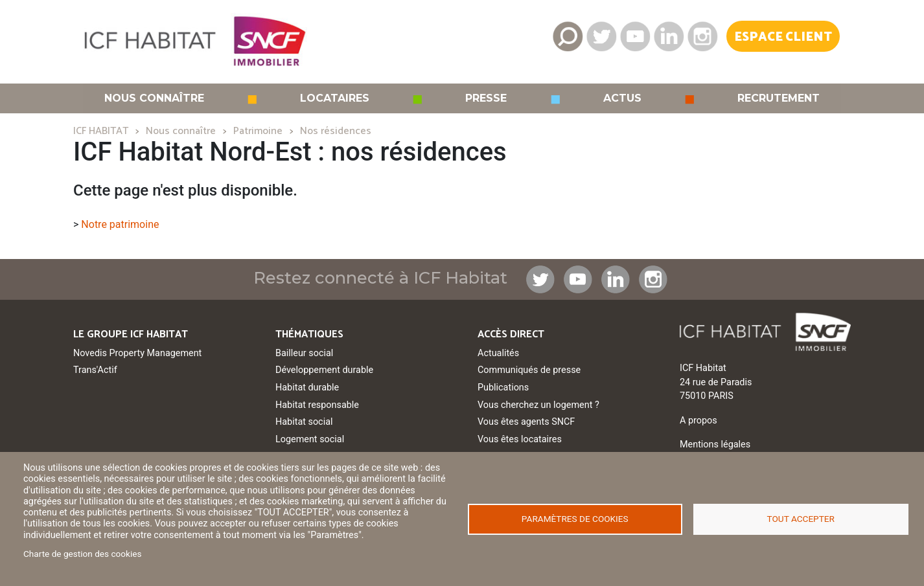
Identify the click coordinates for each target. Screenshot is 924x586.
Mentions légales (715, 445)
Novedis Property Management (137, 353)
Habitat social (304, 422)
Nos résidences (336, 131)
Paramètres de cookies (575, 519)
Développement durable (324, 370)
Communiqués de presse (529, 370)
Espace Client (783, 37)
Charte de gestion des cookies (83, 554)
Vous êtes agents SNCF (526, 422)
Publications (503, 388)
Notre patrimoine (120, 224)
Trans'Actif (95, 370)
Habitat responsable (317, 405)
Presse (486, 98)
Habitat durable (307, 388)
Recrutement (779, 98)
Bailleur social (304, 353)
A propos (699, 421)
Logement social (310, 439)
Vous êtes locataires (520, 439)
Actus (622, 98)
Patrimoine (258, 131)
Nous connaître (154, 98)
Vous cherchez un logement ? (538, 405)
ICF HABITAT (101, 131)
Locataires (335, 98)
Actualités (498, 353)
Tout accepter (801, 519)
